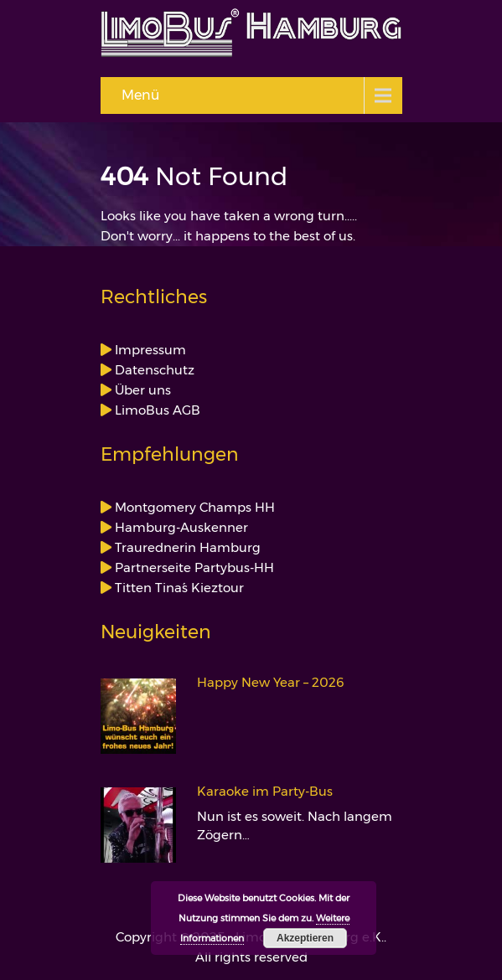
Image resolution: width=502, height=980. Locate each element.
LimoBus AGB (156, 410)
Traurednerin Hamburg (186, 547)
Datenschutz (153, 370)
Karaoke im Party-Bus (265, 792)
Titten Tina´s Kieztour (178, 588)
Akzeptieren (305, 938)
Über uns (141, 390)
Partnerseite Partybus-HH (193, 567)
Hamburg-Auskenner (180, 527)
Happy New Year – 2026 (271, 683)
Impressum (149, 350)
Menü (140, 95)
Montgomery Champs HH (193, 507)
